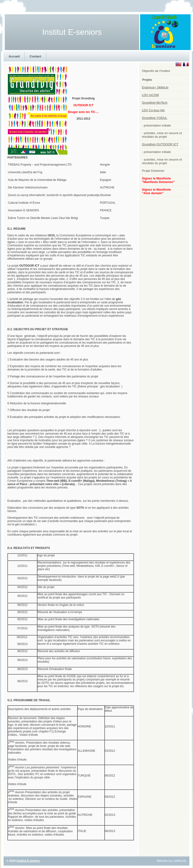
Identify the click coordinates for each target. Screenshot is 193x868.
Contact (35, 56)
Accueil (14, 56)
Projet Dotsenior (153, 171)
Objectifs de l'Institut (156, 71)
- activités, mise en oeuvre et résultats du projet (162, 135)
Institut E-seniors (28, 861)
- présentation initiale (157, 125)
